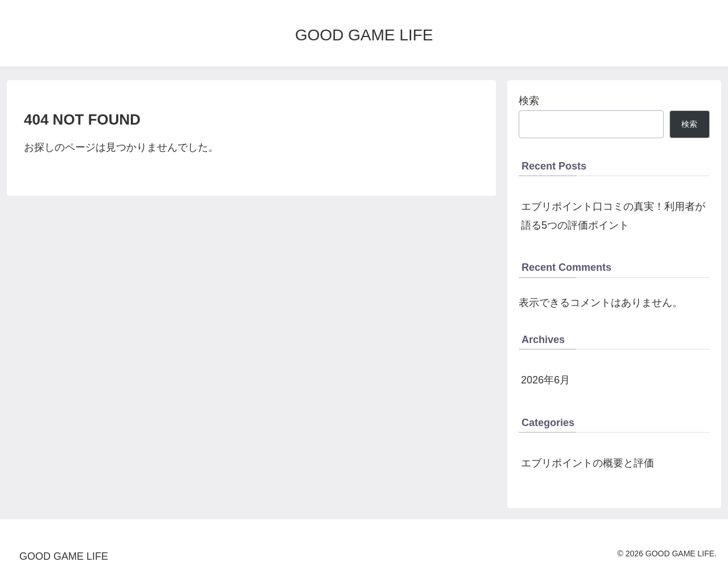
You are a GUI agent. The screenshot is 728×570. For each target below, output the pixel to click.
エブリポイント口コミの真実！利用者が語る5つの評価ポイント (613, 216)
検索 (529, 101)
